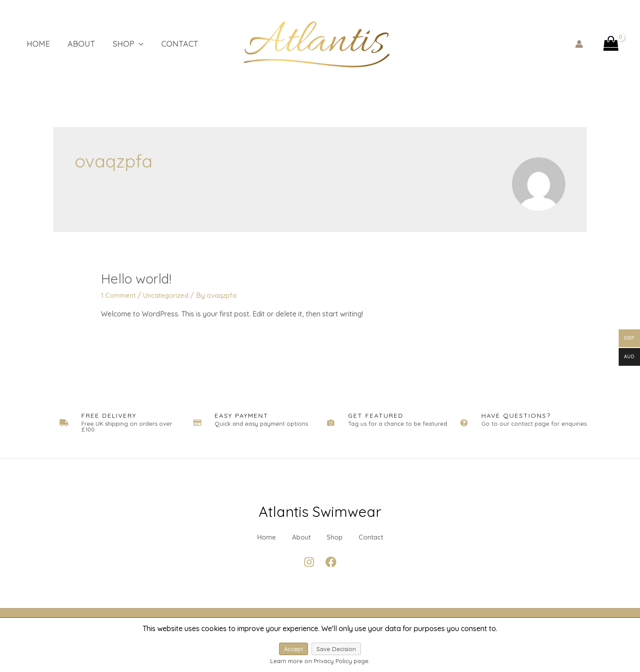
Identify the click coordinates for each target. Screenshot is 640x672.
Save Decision (336, 649)
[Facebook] (331, 578)
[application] (121, 44)
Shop (110, 44)
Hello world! (136, 279)
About (68, 44)
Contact (158, 44)
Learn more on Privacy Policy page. (320, 661)
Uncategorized (168, 295)
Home (29, 44)
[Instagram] (309, 578)
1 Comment (119, 295)
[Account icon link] (579, 44)
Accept (294, 649)
